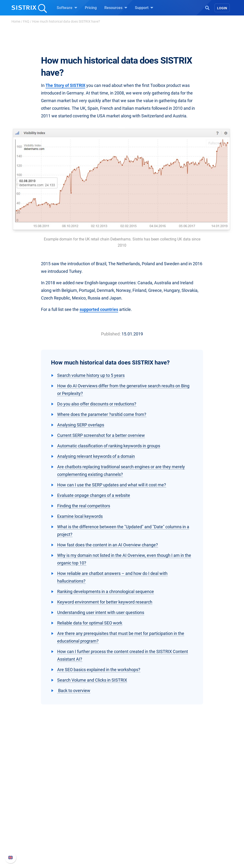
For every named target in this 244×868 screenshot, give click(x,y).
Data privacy (29, 832)
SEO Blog (136, 832)
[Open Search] (207, 7)
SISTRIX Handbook (199, 809)
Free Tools (136, 839)
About (23, 809)
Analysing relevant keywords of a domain (96, 456)
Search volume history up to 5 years (91, 375)
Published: (111, 334)
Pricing (91, 8)
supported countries (99, 309)
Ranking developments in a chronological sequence (106, 591)
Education (27, 824)
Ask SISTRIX (138, 809)
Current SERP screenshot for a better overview (101, 435)
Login (222, 8)
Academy (136, 824)
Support (144, 8)
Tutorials (135, 847)
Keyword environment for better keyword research (105, 602)
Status (188, 839)
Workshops (137, 816)
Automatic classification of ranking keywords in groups (109, 446)
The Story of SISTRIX (65, 85)
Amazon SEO (84, 824)
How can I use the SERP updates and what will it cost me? (112, 485)
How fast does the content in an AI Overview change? (108, 545)
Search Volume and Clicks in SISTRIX (92, 680)
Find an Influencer (88, 832)
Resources (116, 8)
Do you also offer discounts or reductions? (97, 404)
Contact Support (196, 832)
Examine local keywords (80, 516)
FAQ (26, 21)
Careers (33, 816)
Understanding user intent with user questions (101, 612)
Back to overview (74, 691)
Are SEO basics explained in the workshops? (99, 670)
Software (67, 8)
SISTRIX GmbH (32, 800)
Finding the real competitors (84, 506)
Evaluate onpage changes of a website (94, 495)
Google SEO (83, 816)
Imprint (24, 839)
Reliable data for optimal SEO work (90, 623)
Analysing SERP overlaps (81, 425)
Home (16, 21)
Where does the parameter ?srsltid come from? (102, 414)
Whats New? (193, 816)
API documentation (199, 824)
